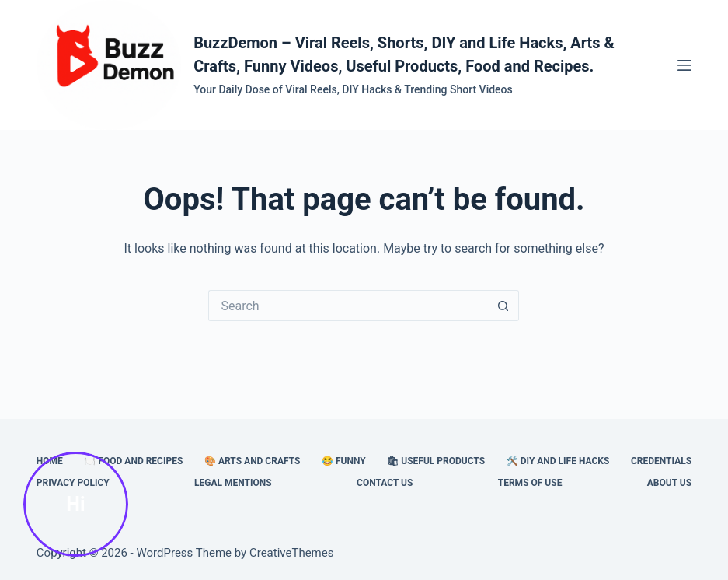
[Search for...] (348, 306)
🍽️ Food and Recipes (133, 461)
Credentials (661, 461)
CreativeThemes (292, 553)
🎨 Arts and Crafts (252, 461)
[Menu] (684, 65)
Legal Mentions (233, 483)
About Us (669, 483)
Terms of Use (530, 483)
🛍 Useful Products (436, 461)
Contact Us (385, 483)
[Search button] (503, 306)
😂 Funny (344, 461)
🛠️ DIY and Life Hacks (558, 461)
